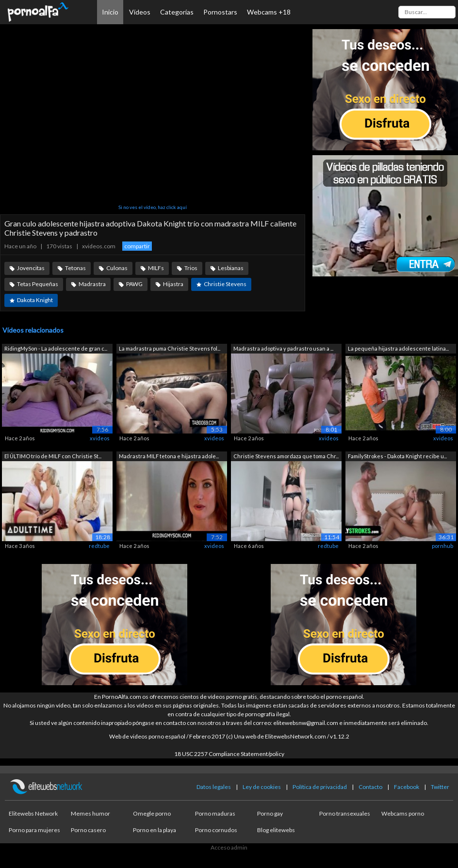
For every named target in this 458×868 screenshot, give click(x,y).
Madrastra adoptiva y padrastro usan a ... (283, 348)
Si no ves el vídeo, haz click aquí (153, 207)
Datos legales (214, 787)
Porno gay (270, 813)
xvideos (100, 438)
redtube (99, 546)
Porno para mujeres (34, 830)
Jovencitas (31, 268)
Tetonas (75, 268)
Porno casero (88, 830)
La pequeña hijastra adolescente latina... (398, 348)
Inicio (110, 12)
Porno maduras (215, 813)
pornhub (442, 546)
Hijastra (173, 284)
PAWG (134, 284)
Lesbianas (231, 268)
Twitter (440, 787)
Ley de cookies (262, 787)
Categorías (177, 12)
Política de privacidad (320, 787)
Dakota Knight (35, 300)
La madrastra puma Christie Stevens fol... (170, 348)
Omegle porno (152, 813)
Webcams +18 (269, 12)
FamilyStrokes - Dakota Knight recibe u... (397, 456)
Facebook (407, 787)
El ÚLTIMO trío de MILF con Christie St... (53, 456)
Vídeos (140, 12)
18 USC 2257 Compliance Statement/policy (229, 754)
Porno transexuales (345, 813)
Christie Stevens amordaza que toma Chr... (286, 456)
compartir (137, 246)
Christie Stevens (225, 284)
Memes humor (90, 813)
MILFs (156, 268)
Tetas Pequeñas (38, 284)
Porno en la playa (155, 830)
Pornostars (220, 12)
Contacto (370, 787)
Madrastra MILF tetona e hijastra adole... (169, 456)
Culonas (117, 268)
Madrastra (92, 284)
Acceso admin (229, 847)
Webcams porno (403, 813)
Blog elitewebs (276, 830)
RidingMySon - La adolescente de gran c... (56, 348)
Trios (191, 268)
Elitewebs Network (33, 813)
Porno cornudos (216, 830)
